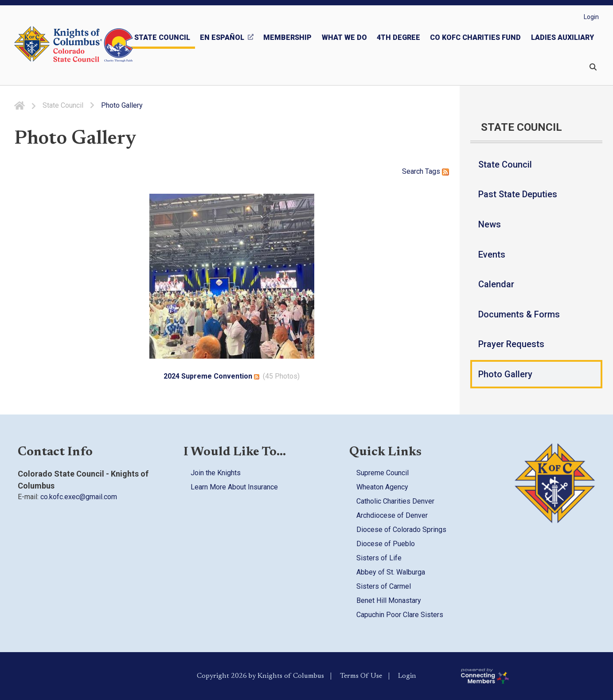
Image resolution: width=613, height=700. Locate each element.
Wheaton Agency (382, 487)
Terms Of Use (361, 676)
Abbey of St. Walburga (391, 572)
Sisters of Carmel (384, 586)
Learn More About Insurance (234, 487)
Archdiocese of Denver (392, 515)
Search (413, 171)
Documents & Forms (519, 314)
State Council (505, 164)
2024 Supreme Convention (208, 376)
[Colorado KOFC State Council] (93, 45)
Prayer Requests (511, 344)
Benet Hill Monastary (389, 600)
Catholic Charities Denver (395, 501)
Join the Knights (216, 473)
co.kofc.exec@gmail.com (79, 497)
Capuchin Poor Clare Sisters (400, 615)
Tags (433, 171)
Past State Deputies (518, 194)
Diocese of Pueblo (386, 544)
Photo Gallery (505, 374)
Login (591, 17)
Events (492, 254)
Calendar (496, 284)
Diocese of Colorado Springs (401, 530)
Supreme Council (383, 473)
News (490, 224)
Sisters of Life (379, 558)
